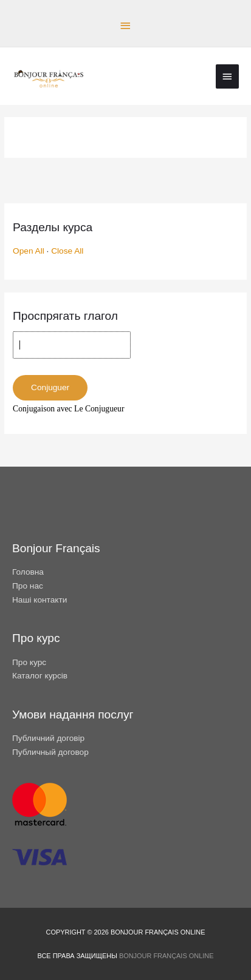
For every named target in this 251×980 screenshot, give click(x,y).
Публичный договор (50, 752)
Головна (28, 572)
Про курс (29, 662)
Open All (29, 251)
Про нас (28, 586)
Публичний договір (48, 738)
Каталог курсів (40, 676)
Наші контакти (40, 600)
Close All (67, 251)
